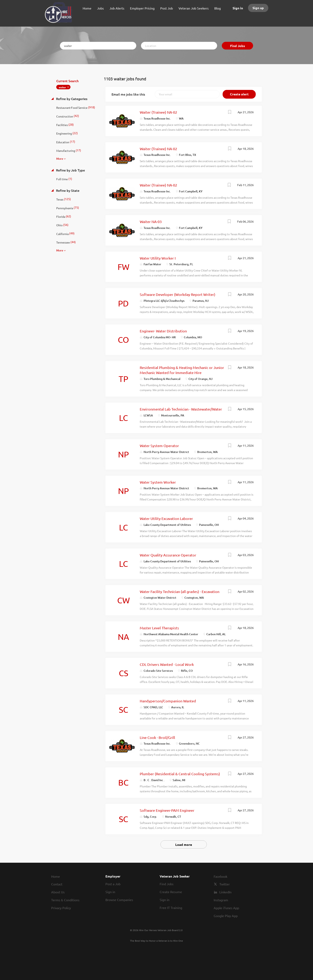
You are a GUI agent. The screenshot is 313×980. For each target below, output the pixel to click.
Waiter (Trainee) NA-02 (158, 112)
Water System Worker (158, 482)
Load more (184, 845)
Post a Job (113, 884)
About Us (58, 892)
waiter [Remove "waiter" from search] (62, 87)
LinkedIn (225, 892)
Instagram (221, 900)
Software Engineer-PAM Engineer (167, 810)
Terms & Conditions (65, 900)
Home (56, 876)
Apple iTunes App (226, 908)
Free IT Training (171, 908)
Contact (57, 884)
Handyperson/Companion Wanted (168, 701)
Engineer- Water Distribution (163, 331)
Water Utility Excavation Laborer (166, 518)
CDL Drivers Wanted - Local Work (167, 664)
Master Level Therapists (159, 628)
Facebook (220, 876)
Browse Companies (119, 900)
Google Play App (226, 916)
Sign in (238, 8)
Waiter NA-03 (151, 222)
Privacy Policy (61, 908)
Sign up (258, 8)
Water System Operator (159, 446)
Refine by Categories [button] (71, 99)
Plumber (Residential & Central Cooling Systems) (180, 774)
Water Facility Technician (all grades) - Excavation (180, 591)
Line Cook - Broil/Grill (157, 737)
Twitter (225, 884)
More (60, 159)
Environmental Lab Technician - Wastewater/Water (181, 409)
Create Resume (171, 892)
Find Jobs (238, 46)
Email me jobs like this (128, 94)
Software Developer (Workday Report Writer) (178, 294)
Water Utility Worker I (158, 258)
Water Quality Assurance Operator (168, 555)
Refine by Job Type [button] (70, 170)
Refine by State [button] (67, 190)
